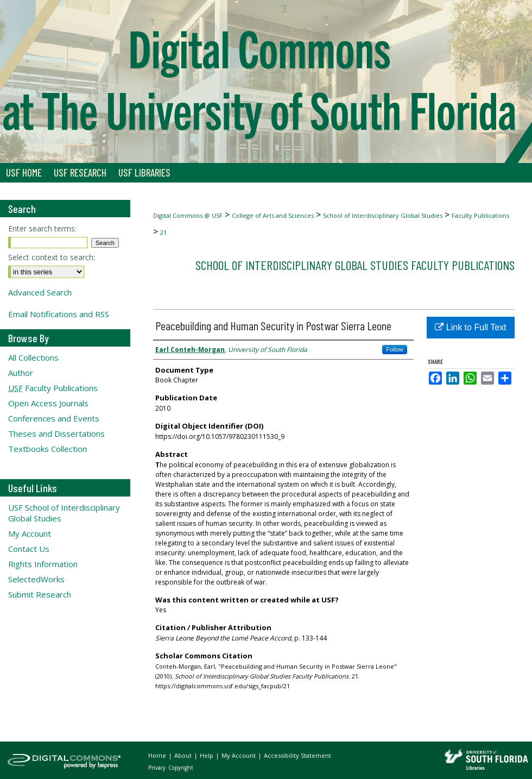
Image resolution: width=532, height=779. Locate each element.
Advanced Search (40, 292)
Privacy (158, 768)
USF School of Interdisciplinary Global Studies (64, 513)
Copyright (181, 768)
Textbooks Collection (47, 449)
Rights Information (43, 564)
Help (207, 755)
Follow (395, 349)
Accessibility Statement (297, 755)
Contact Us (29, 549)
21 (163, 232)
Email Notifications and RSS (59, 314)
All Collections (33, 357)
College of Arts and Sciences (273, 215)
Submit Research (40, 594)
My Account (30, 533)
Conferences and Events (54, 418)
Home (158, 755)
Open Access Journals (48, 403)
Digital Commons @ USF (188, 215)
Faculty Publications (480, 215)
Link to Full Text (470, 327)
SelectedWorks (36, 579)
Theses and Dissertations (56, 434)
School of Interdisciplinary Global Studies (383, 215)
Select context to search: (52, 257)
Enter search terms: (42, 228)
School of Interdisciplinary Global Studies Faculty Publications (355, 265)
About (184, 755)
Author (21, 373)
